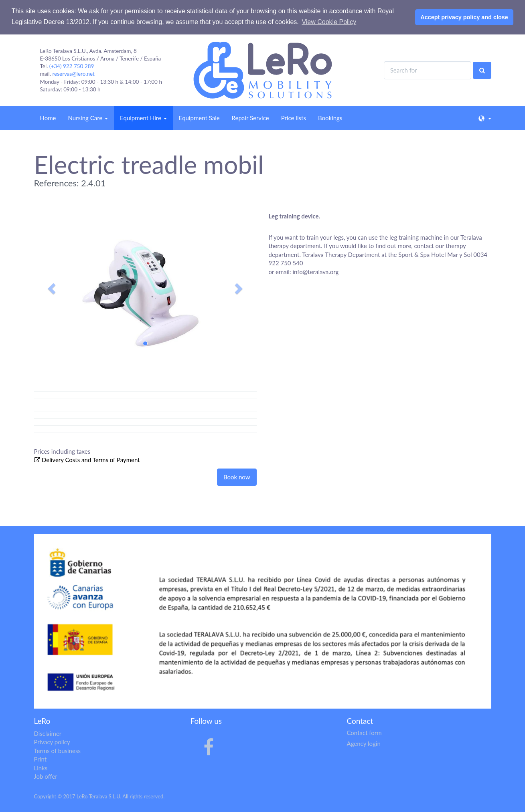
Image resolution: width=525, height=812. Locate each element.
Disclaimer (48, 733)
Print (41, 759)
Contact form (364, 733)
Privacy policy (52, 742)
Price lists (294, 118)
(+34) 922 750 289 (72, 66)
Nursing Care (88, 118)
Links (41, 768)
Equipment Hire (143, 118)
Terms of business (57, 751)
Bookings (330, 118)
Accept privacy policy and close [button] (464, 17)
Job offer (46, 776)
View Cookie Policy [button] (329, 22)
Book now (237, 477)
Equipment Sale (199, 118)
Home (48, 118)
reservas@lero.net (73, 74)
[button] (51, 286)
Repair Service (250, 118)
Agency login (364, 743)
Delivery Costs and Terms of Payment (91, 460)
